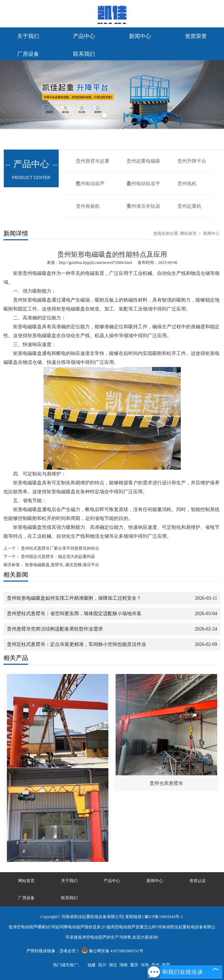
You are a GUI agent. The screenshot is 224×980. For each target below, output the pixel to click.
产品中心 (84, 36)
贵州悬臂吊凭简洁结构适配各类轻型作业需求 (55, 629)
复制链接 (133, 917)
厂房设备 (28, 54)
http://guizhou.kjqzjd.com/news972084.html (96, 263)
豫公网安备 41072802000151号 (113, 951)
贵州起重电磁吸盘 (143, 165)
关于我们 (28, 36)
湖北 (113, 965)
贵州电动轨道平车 (143, 188)
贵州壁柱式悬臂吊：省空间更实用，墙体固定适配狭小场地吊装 (74, 614)
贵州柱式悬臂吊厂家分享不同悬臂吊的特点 (60, 548)
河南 (145, 965)
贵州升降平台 (192, 161)
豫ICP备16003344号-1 (164, 917)
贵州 (155, 965)
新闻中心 (140, 36)
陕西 (166, 965)
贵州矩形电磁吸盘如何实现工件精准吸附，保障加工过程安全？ (74, 598)
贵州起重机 (189, 206)
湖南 (123, 965)
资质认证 (198, 881)
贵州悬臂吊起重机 (93, 165)
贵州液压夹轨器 (143, 206)
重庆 (134, 965)
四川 (102, 965)
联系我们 (84, 54)
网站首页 (188, 233)
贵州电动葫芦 (90, 184)
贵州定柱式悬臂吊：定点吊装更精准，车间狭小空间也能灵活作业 (76, 644)
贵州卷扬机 (88, 206)
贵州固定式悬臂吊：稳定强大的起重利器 (57, 557)
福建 (92, 965)
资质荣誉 (196, 36)
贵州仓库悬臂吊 (166, 783)
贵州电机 (187, 184)
